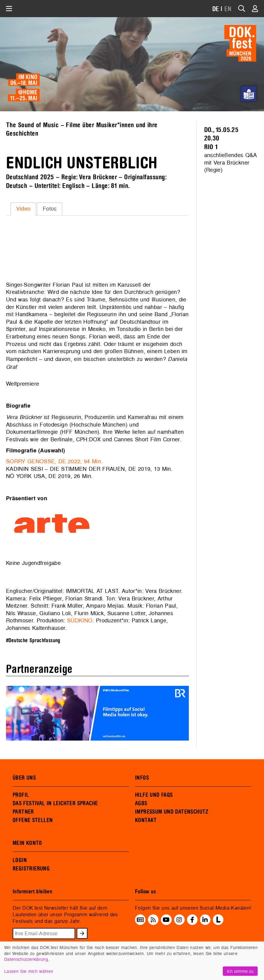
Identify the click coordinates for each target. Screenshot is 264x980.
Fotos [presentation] (50, 209)
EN (228, 9)
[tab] (23, 209)
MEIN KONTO (27, 843)
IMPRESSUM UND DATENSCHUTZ (172, 812)
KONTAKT (146, 820)
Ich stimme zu (240, 971)
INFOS (142, 778)
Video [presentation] (23, 209)
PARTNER (23, 812)
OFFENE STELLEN (33, 820)
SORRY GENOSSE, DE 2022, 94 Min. (54, 461)
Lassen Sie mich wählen (29, 971)
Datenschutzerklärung (26, 959)
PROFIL (21, 795)
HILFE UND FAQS (154, 795)
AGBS (141, 803)
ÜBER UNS (24, 778)
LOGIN (20, 860)
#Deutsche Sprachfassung (33, 641)
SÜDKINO (80, 620)
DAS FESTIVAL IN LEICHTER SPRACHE (55, 803)
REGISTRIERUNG (31, 869)
